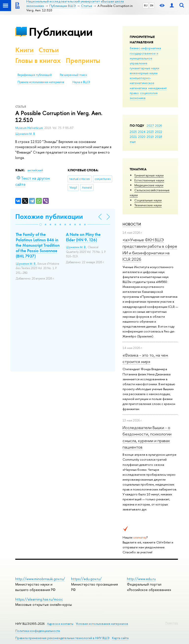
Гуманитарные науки (149, 175)
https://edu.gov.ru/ (86, 579)
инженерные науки (144, 73)
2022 (159, 132)
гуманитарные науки (144, 68)
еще (133, 141)
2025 (133, 132)
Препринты (83, 61)
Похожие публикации (49, 217)
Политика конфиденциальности (38, 631)
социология (149, 93)
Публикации (61, 32)
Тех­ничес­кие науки (148, 205)
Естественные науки (149, 180)
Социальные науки (148, 200)
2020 (142, 137)
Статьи (49, 50)
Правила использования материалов (41, 82)
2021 (133, 137)
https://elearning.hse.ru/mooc (39, 599)
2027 (150, 125)
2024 (142, 132)
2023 (150, 132)
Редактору (172, 623)
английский (35, 170)
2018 (159, 137)
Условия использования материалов (102, 624)
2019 (150, 137)
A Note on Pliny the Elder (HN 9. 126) (83, 237)
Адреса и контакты (60, 624)
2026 (158, 125)
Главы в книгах (38, 61)
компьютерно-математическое (142, 80)
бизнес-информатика (145, 48)
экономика (138, 98)
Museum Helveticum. (30, 128)
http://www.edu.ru (141, 579)
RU (146, 5)
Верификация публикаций (35, 75)
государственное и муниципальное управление (144, 58)
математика (138, 88)
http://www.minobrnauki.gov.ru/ (40, 579)
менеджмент (157, 88)
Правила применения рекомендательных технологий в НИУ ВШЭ (62, 638)
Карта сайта (120, 638)
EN (152, 5)
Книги (24, 50)
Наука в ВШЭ (81, 82)
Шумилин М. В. (25, 134)
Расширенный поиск (73, 75)
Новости (132, 224)
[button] (41, 225)
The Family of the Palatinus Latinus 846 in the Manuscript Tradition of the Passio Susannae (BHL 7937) (38, 245)
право (134, 93)
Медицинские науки (149, 185)
